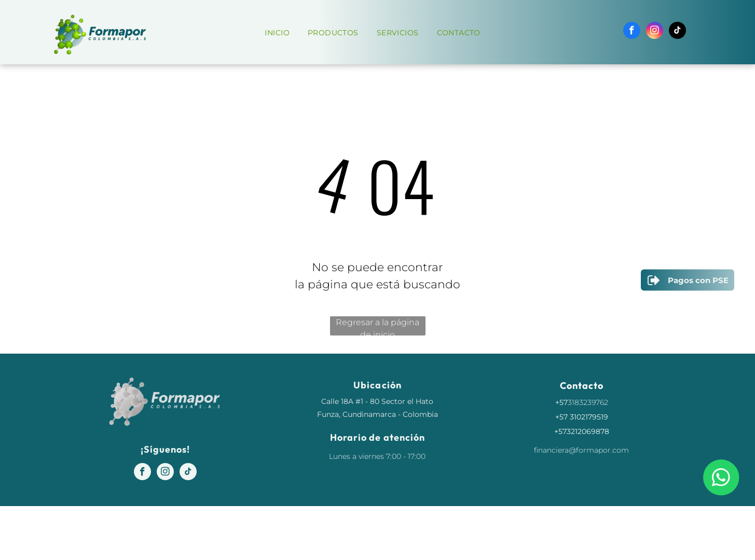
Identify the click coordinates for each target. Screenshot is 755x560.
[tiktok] (677, 32)
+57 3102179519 (582, 417)
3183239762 (588, 402)
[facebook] (632, 32)
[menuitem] (281, 33)
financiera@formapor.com (581, 450)
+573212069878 (582, 431)
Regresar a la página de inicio (378, 326)
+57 (561, 402)
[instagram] (655, 32)
